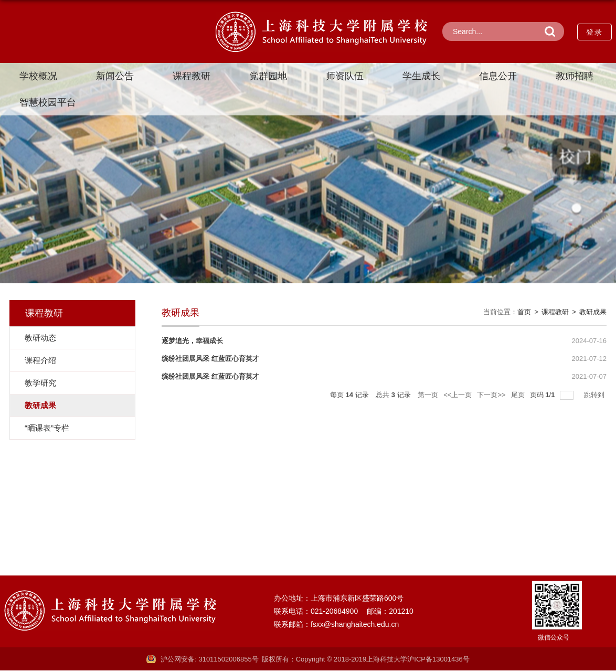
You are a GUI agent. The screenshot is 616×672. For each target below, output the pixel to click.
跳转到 (595, 395)
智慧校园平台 (48, 102)
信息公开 (498, 76)
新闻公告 (115, 76)
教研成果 (593, 312)
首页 (524, 312)
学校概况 (38, 76)
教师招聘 (575, 76)
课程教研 (192, 76)
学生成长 (421, 76)
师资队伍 (345, 76)
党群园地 (268, 76)
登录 (594, 32)
